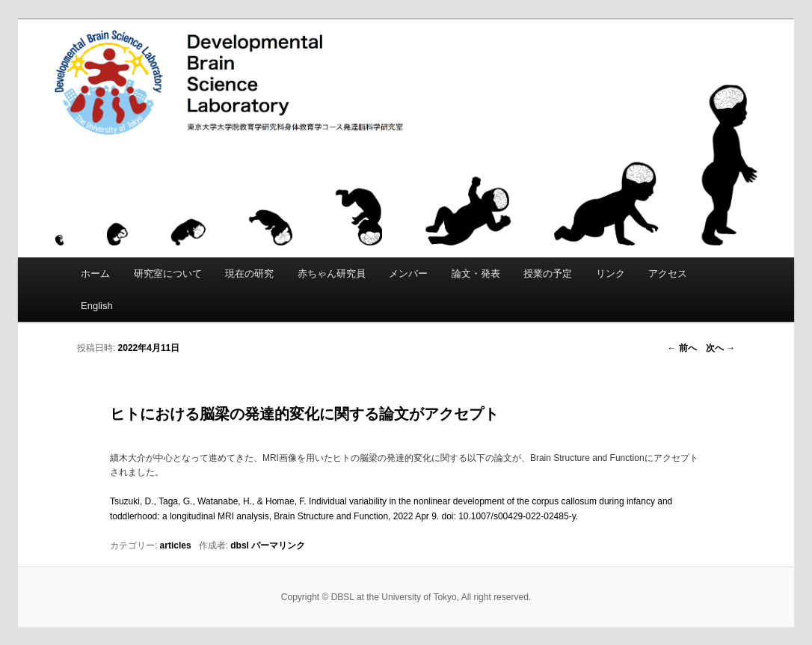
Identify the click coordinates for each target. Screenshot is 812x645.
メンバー (408, 273)
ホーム (95, 273)
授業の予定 (548, 273)
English (97, 306)
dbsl (240, 545)
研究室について (168, 273)
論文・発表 (476, 273)
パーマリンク (278, 545)
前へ (682, 348)
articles (176, 545)
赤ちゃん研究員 (332, 273)
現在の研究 (249, 273)
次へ (720, 348)
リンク (610, 273)
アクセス (668, 273)
